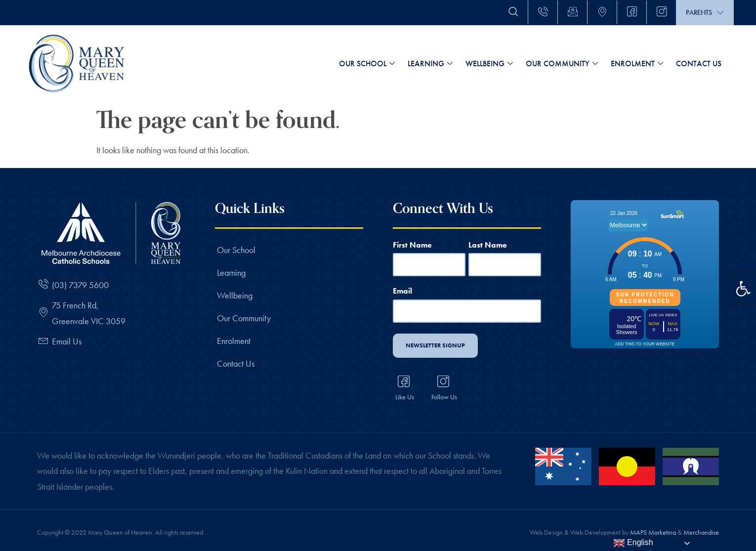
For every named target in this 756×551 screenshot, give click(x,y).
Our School (367, 64)
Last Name (488, 244)
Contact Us (699, 64)
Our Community (562, 64)
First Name (412, 244)
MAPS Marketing (653, 527)
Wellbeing (489, 64)
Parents (705, 13)
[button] (743, 289)
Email (402, 289)
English (633, 543)
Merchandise (701, 527)
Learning (430, 64)
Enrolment (637, 64)
